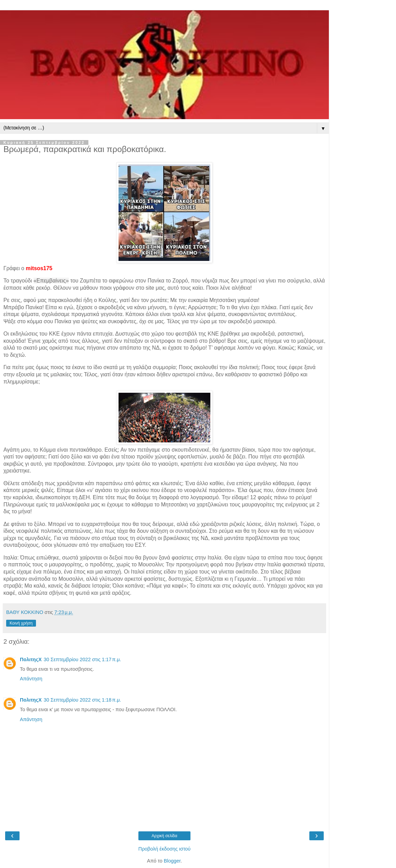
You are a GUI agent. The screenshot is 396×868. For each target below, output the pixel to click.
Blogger (172, 861)
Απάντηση (31, 679)
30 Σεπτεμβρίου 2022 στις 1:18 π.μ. (82, 700)
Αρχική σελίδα (165, 836)
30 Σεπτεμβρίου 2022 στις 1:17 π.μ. (82, 659)
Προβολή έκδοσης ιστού (165, 849)
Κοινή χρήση (21, 623)
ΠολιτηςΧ (31, 659)
